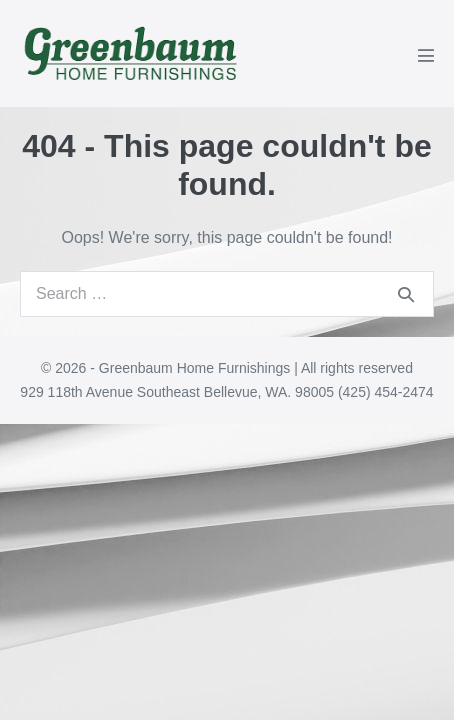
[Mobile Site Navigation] (426, 55)
